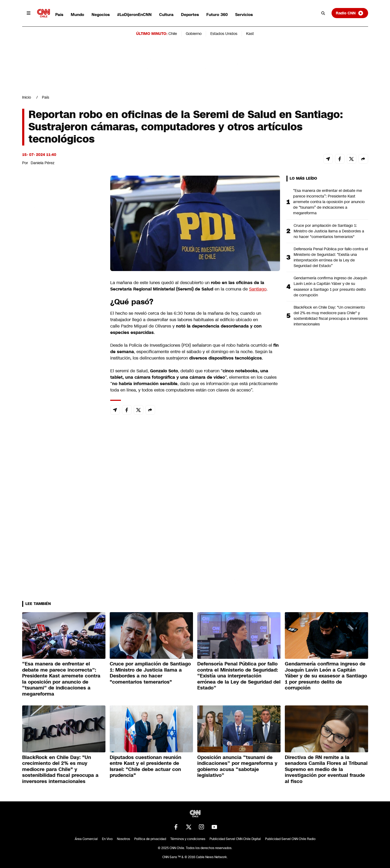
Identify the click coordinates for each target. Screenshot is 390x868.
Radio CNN (350, 13)
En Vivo (107, 839)
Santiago (258, 289)
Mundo (77, 15)
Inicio (27, 97)
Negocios (101, 15)
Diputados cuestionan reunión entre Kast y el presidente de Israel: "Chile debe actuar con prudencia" (145, 766)
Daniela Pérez (43, 163)
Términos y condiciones (188, 839)
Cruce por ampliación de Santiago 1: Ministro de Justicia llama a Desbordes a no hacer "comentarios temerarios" (329, 231)
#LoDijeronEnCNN (134, 15)
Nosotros (123, 839)
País (59, 15)
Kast (250, 34)
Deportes (190, 15)
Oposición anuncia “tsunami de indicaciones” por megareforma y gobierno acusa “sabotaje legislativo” (237, 766)
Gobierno (194, 34)
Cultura (166, 15)
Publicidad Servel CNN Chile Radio (290, 839)
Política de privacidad (150, 839)
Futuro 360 (217, 15)
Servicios (244, 15)
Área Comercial (86, 839)
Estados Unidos (224, 34)
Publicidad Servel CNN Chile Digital (235, 839)
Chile (173, 34)
